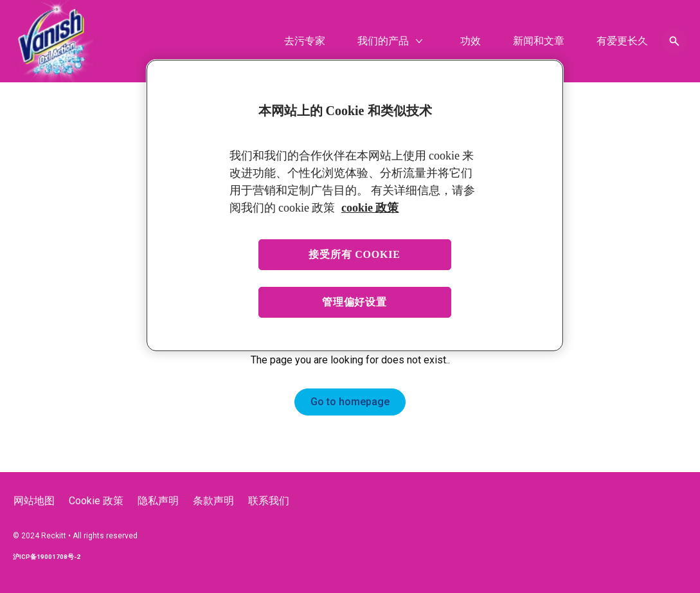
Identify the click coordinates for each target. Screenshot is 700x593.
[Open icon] (674, 41)
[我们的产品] (383, 41)
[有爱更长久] (622, 41)
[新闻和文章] (539, 41)
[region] (355, 205)
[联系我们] (269, 501)
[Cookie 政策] (96, 501)
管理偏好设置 (354, 302)
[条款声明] (213, 501)
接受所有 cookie (354, 254)
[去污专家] (305, 41)
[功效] (471, 41)
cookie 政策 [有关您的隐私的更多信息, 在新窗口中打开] (370, 208)
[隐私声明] (158, 501)
